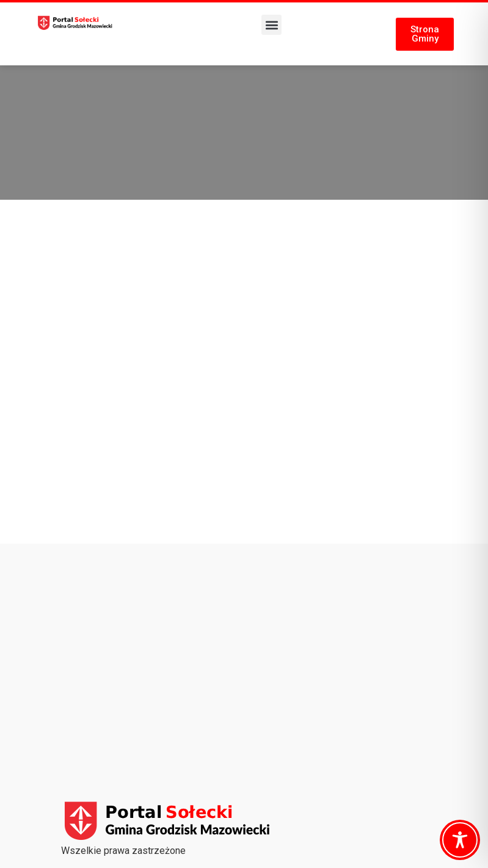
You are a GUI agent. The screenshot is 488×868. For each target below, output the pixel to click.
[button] (271, 25)
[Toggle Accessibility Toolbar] (460, 840)
